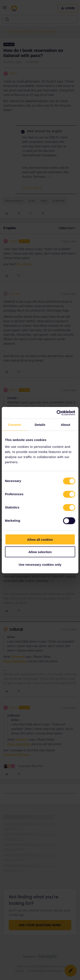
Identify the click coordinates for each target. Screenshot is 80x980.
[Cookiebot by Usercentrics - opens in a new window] (57, 413)
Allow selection (40, 552)
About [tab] (65, 425)
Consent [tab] (14, 425)
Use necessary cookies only (40, 564)
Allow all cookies (40, 539)
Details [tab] (40, 425)
